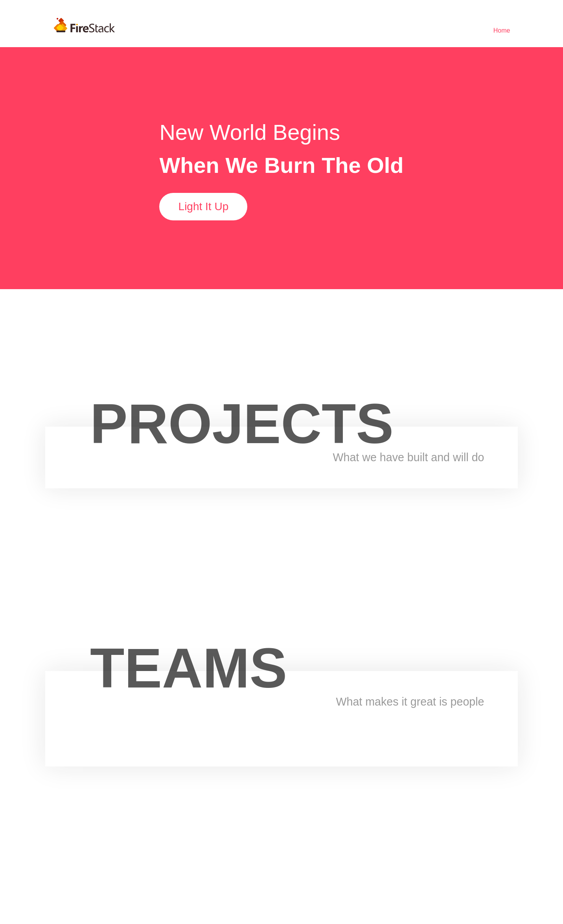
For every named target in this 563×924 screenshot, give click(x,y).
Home (502, 30)
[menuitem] (502, 31)
